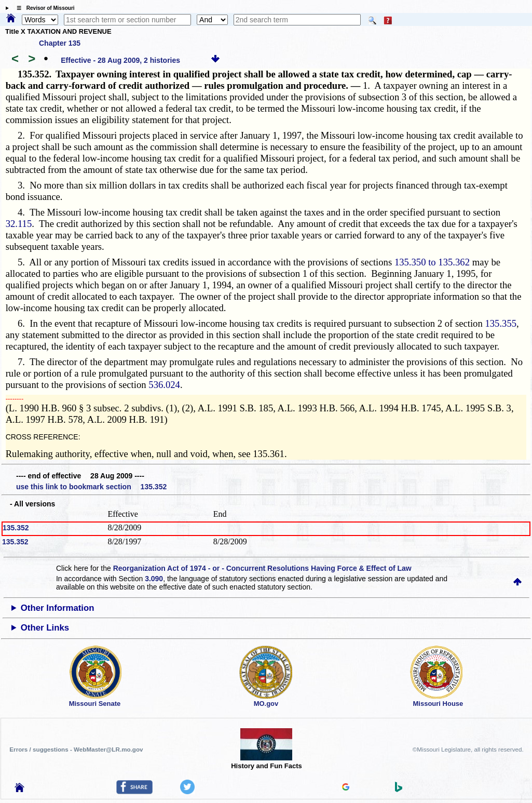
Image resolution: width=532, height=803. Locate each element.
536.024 (164, 385)
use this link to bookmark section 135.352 (91, 487)
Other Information (58, 608)
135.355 (501, 323)
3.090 (154, 579)
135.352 (16, 528)
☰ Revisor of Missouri (43, 8)
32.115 (19, 224)
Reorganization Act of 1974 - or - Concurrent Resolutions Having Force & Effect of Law (262, 568)
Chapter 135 (60, 43)
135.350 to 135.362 (432, 262)
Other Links (45, 628)
